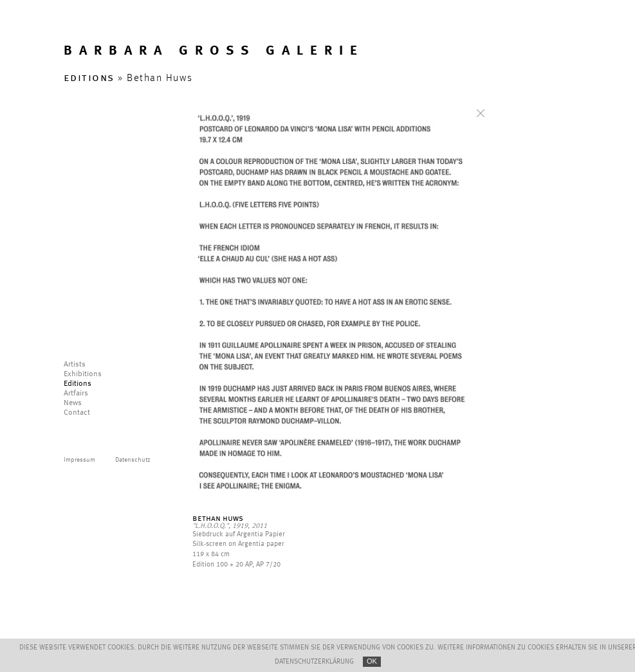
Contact (77, 413)
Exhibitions (83, 374)
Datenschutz (133, 460)
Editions (78, 384)
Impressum (79, 460)
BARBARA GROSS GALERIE (214, 51)
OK (372, 661)
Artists (75, 365)
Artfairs (76, 394)
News (73, 403)
